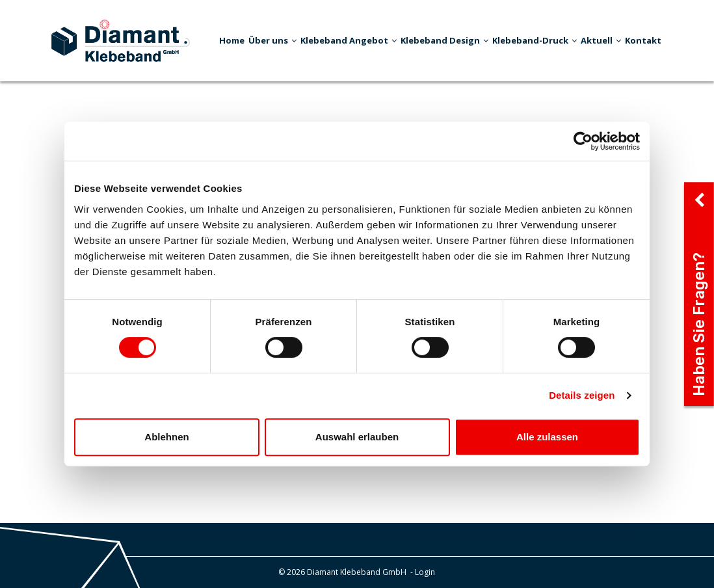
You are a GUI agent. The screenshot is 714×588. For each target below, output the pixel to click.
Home (232, 40)
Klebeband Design (444, 40)
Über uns (272, 40)
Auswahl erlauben (357, 437)
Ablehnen (166, 437)
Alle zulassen (547, 437)
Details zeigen (582, 395)
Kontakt (643, 40)
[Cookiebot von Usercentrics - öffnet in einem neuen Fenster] (583, 141)
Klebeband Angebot (349, 40)
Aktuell (601, 40)
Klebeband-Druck (535, 40)
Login (425, 572)
